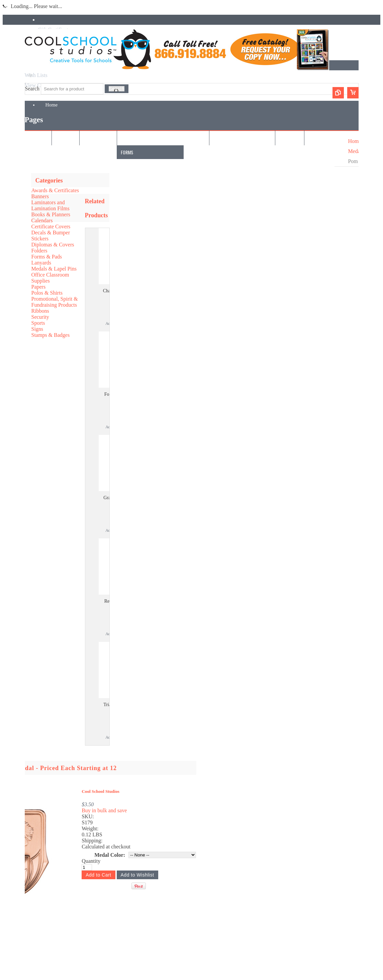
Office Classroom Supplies (50, 278)
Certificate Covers (51, 227)
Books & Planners (51, 214)
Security (40, 317)
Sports (38, 323)
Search (32, 89)
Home (354, 141)
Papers (39, 287)
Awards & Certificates (55, 190)
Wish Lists (36, 75)
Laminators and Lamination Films (51, 205)
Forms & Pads (47, 257)
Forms (127, 152)
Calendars (42, 220)
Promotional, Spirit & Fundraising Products (55, 302)
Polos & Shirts (47, 293)
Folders (39, 251)
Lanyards (41, 263)
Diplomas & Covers (53, 245)
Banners (40, 196)
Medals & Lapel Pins (54, 269)
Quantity (91, 861)
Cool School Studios (101, 791)
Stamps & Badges (51, 335)
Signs (37, 329)
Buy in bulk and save (104, 810)
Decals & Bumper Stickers (51, 236)
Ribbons (40, 311)
